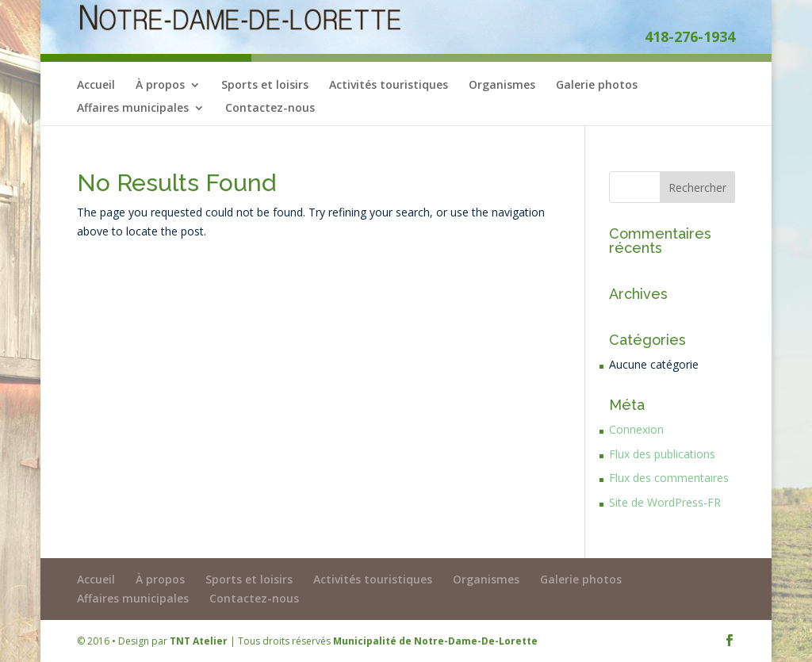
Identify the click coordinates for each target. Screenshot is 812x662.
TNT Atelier (199, 641)
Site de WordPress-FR (665, 502)
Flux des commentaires (669, 478)
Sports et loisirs (265, 86)
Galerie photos (597, 86)
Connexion (636, 429)
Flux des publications (662, 454)
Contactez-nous (270, 109)
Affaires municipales (133, 109)
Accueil (96, 86)
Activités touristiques (389, 86)
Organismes (502, 86)
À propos (160, 86)
